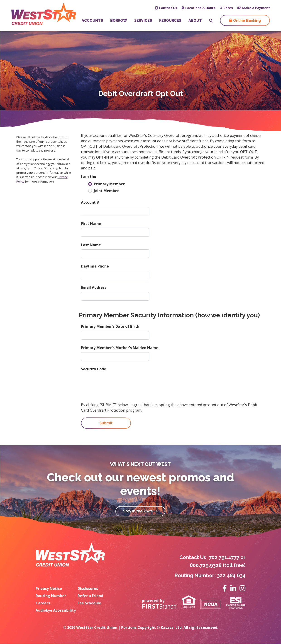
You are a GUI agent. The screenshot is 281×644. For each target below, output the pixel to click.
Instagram (242, 588)
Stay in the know (138, 512)
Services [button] (143, 21)
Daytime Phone (95, 266)
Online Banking (247, 21)
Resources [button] (170, 21)
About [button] (195, 21)
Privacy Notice (49, 589)
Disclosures (88, 589)
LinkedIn (233, 588)
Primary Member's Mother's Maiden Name (120, 348)
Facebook (225, 588)
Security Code (94, 369)
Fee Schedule (89, 603)
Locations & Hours (200, 8)
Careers (43, 603)
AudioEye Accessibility (56, 610)
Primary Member (109, 184)
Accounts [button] (92, 21)
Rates (228, 8)
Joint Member (106, 191)
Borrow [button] (119, 21)
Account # (90, 202)
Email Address (94, 287)
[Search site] (211, 21)
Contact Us (168, 8)
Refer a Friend (90, 596)
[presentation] (115, 382)
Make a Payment (256, 8)
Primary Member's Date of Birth (110, 326)
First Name (91, 224)
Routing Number (51, 596)
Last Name (91, 245)
